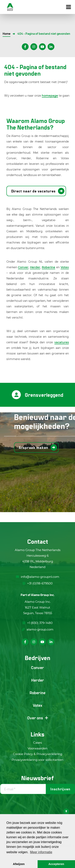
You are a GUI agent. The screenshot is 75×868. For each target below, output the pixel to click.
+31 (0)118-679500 (37, 583)
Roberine (48, 267)
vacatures (62, 342)
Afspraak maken (33, 447)
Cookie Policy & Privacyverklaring (38, 754)
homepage (50, 96)
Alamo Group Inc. (43, 595)
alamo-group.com (38, 629)
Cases (37, 743)
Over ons (35, 718)
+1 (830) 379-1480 (37, 623)
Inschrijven (60, 789)
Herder (35, 267)
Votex (65, 267)
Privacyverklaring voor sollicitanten (37, 760)
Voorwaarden (37, 748)
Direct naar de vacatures (33, 191)
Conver (23, 267)
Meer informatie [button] (41, 852)
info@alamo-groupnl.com (38, 577)
